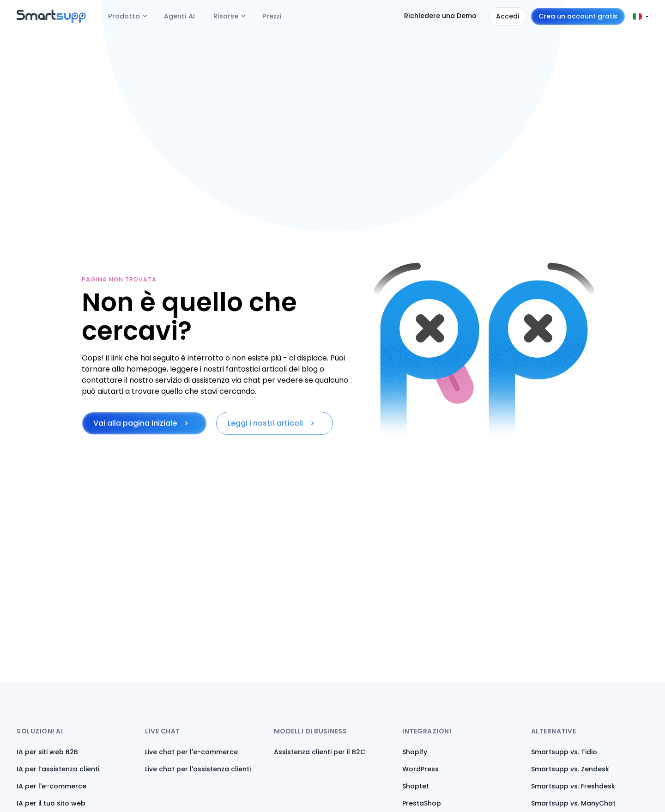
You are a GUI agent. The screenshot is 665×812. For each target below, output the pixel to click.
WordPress (420, 769)
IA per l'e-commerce (51, 786)
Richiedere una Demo (440, 16)
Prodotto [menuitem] (124, 16)
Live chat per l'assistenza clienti (198, 769)
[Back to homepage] (51, 20)
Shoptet (416, 786)
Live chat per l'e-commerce (191, 752)
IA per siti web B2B (47, 752)
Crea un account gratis (578, 16)
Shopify (415, 752)
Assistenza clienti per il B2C (320, 752)
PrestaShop (422, 803)
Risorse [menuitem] (226, 16)
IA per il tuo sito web (51, 803)
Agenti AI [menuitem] (179, 16)
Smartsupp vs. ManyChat (573, 803)
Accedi (508, 16)
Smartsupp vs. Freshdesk (573, 786)
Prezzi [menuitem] (272, 16)
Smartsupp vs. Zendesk (570, 769)
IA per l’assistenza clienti (58, 769)
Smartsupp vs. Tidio (564, 752)
